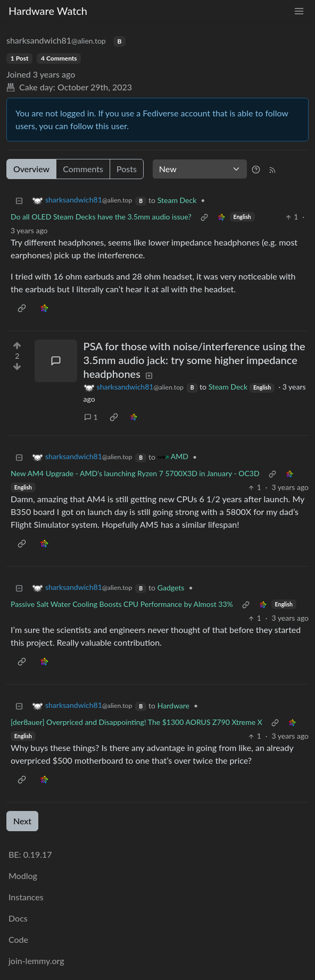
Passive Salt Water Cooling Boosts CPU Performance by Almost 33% (122, 604)
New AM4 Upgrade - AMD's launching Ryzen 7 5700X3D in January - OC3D (135, 473)
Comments (83, 169)
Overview (31, 169)
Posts (127, 169)
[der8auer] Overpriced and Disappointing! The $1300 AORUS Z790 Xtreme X (136, 722)
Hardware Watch (48, 11)
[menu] (299, 11)
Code (18, 939)
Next (22, 821)
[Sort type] (200, 169)
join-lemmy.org (36, 961)
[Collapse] (19, 200)
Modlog (23, 876)
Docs (18, 918)
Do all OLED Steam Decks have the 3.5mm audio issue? (101, 217)
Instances (26, 897)
